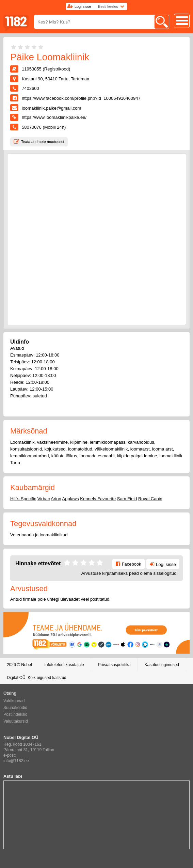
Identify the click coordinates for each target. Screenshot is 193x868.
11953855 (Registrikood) (46, 69)
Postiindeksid (15, 714)
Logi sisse (83, 6)
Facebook (132, 564)
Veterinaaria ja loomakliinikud (39, 535)
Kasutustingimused (162, 665)
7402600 (30, 88)
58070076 (32, 127)
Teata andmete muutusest (43, 142)
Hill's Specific (23, 499)
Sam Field (127, 499)
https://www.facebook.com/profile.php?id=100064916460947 (81, 98)
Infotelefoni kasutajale (64, 665)
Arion (56, 499)
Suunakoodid (15, 708)
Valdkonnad (14, 701)
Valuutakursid (16, 721)
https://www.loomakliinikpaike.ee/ (54, 117)
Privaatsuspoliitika (114, 665)
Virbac (44, 499)
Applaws (71, 499)
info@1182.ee (16, 761)
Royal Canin (150, 499)
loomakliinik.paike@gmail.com (51, 108)
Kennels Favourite (98, 499)
